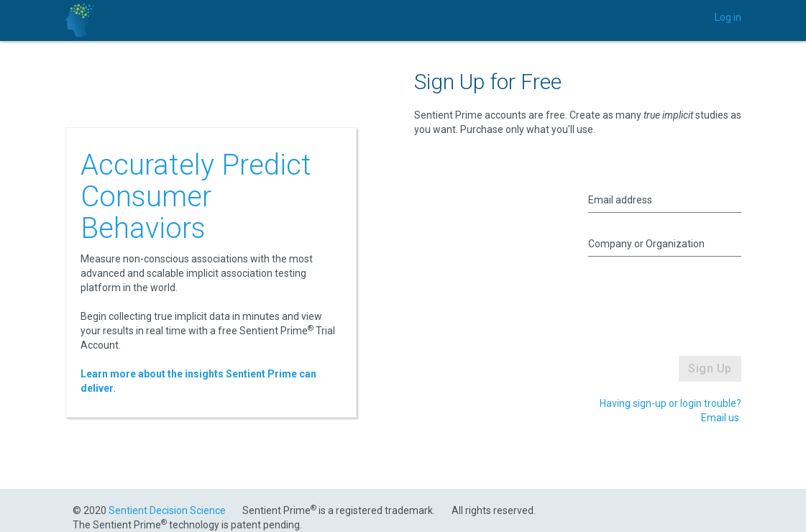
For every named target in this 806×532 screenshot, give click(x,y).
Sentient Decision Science (167, 510)
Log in (728, 17)
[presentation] (684, 299)
